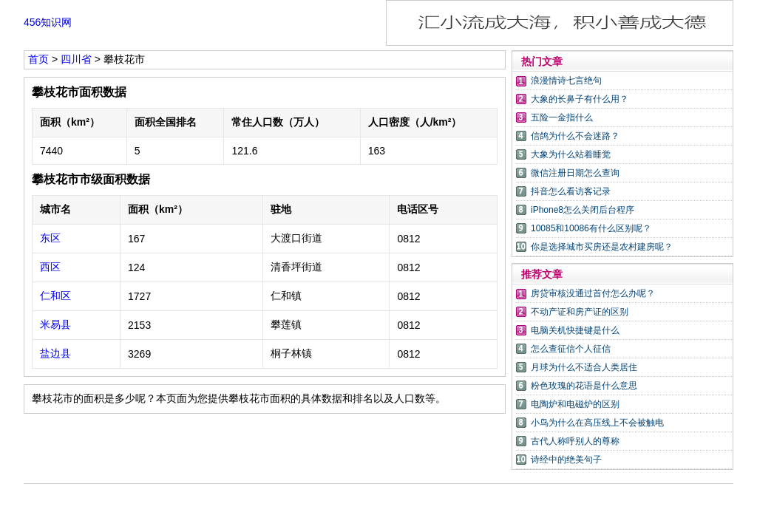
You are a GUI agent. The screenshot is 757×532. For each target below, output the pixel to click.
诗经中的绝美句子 (566, 460)
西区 (50, 267)
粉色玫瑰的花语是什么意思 (584, 386)
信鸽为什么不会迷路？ (575, 136)
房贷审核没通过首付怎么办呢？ (593, 293)
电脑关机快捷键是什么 (575, 330)
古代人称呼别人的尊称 (575, 441)
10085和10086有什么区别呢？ (591, 228)
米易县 (55, 324)
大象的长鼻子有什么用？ (580, 99)
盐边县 (55, 353)
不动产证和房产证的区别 (580, 312)
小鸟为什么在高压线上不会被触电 (597, 423)
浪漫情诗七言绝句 (566, 81)
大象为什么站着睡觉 (571, 154)
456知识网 (48, 22)
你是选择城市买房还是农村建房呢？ (602, 247)
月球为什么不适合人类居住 (584, 367)
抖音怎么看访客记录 (571, 191)
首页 (38, 59)
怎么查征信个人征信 (571, 349)
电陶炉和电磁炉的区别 (575, 404)
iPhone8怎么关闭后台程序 (583, 210)
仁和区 (55, 296)
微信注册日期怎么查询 (575, 173)
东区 (50, 238)
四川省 (76, 59)
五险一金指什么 (562, 117)
